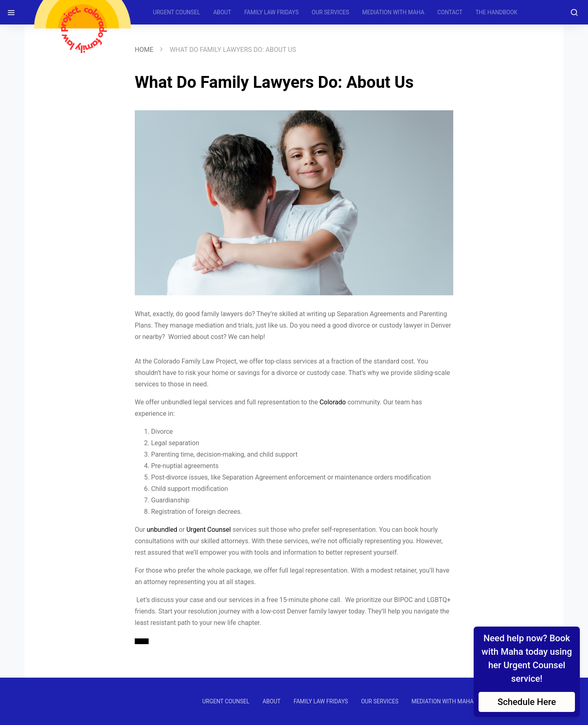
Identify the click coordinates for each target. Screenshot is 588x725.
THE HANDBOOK (496, 12)
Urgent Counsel (208, 530)
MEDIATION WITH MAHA (393, 12)
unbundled (162, 530)
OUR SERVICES (330, 12)
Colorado (333, 402)
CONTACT (450, 12)
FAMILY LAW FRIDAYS (271, 12)
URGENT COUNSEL (177, 12)
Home (144, 50)
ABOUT (222, 12)
